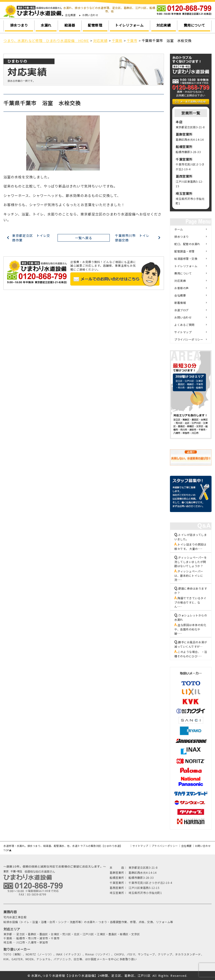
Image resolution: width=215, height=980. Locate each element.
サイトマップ (183, 332)
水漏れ (46, 25)
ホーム (179, 229)
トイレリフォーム (129, 25)
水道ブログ (182, 310)
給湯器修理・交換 (186, 259)
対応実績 (163, 25)
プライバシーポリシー (189, 339)
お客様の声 (182, 288)
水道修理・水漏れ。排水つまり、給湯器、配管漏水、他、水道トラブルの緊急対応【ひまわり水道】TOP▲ (63, 848)
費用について (194, 25)
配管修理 (95, 25)
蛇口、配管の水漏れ (187, 244)
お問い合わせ (90, 15)
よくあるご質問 (184, 325)
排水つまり (19, 25)
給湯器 (70, 25)
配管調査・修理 (184, 251)
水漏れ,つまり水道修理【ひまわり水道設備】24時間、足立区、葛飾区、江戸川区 (91, 976)
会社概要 (70, 15)
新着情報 (180, 303)
